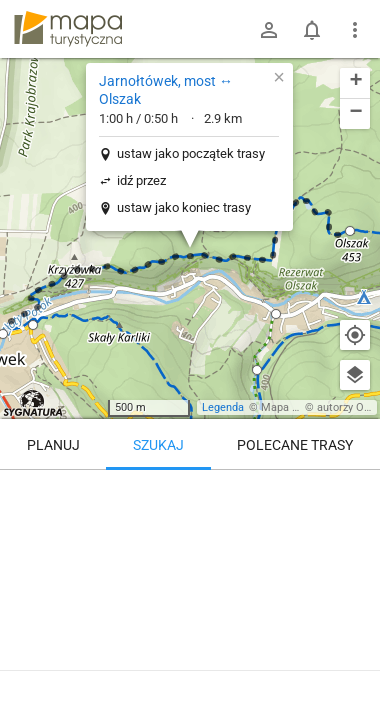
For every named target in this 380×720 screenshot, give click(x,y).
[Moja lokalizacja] (355, 335)
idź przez (141, 180)
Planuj (53, 445)
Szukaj (158, 445)
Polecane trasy (295, 445)
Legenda (223, 407)
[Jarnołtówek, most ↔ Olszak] (190, 555)
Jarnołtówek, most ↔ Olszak (166, 90)
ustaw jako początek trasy (191, 153)
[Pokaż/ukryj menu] (355, 30)
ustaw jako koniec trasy (184, 207)
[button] (350, 231)
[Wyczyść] (355, 492)
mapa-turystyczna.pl (68, 29)
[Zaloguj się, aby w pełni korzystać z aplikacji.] (349, 665)
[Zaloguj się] (269, 30)
